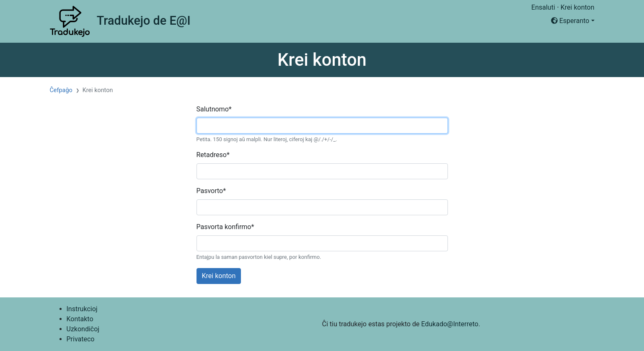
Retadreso (213, 155)
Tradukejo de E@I (144, 21)
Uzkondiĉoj (83, 329)
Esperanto (570, 21)
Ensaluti (543, 7)
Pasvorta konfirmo (225, 227)
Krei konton (578, 7)
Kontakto (80, 319)
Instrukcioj (82, 309)
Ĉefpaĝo (61, 90)
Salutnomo (214, 109)
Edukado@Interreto (450, 324)
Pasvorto (211, 191)
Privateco (81, 339)
